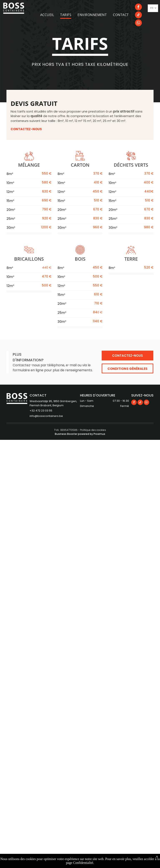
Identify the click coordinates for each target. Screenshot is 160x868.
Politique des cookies (93, 430)
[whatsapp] (138, 23)
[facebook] (138, 8)
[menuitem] (50, 15)
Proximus (99, 434)
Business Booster (66, 434)
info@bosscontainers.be (46, 416)
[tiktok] (138, 15)
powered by (85, 434)
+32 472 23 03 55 (41, 411)
